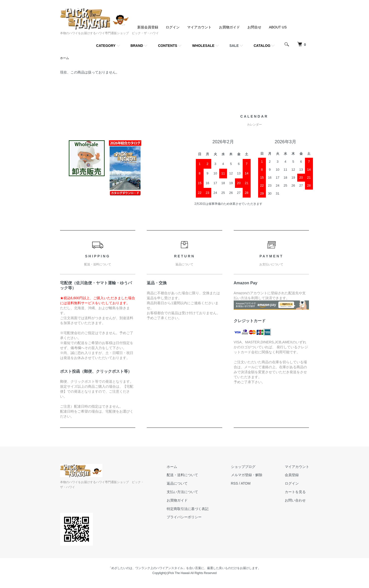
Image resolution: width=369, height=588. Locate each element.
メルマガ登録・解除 (247, 475)
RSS (235, 483)
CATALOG (262, 46)
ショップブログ (243, 467)
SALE (234, 46)
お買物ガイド (229, 27)
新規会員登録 (148, 27)
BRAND (137, 46)
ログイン (173, 27)
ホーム (65, 58)
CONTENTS (168, 46)
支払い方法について (182, 492)
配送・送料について (182, 475)
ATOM (246, 483)
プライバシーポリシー (184, 517)
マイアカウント (199, 27)
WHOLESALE (203, 46)
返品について (177, 483)
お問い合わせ (295, 500)
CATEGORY (106, 46)
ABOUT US (278, 27)
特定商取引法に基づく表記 (188, 509)
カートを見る (295, 492)
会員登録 (292, 475)
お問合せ (254, 27)
